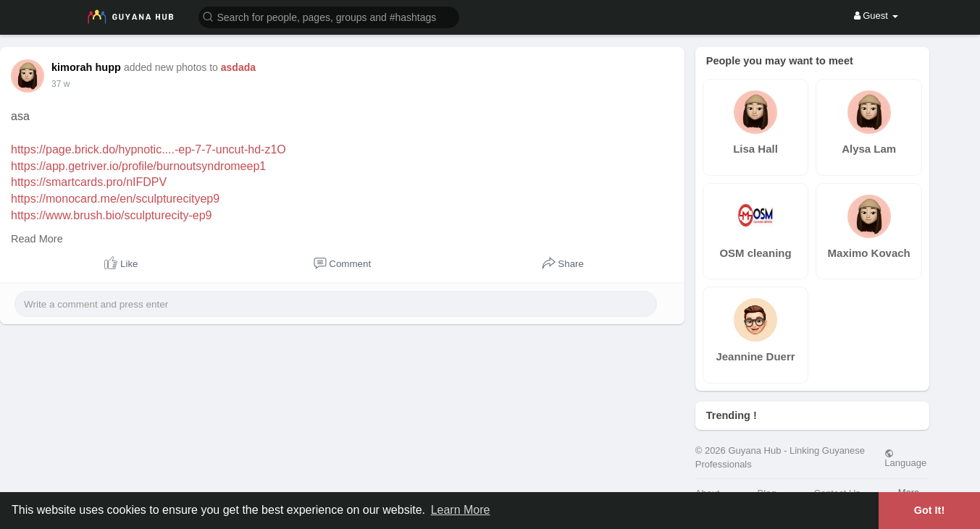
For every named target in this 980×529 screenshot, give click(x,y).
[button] (329, 16)
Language (905, 458)
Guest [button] (876, 16)
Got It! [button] (929, 510)
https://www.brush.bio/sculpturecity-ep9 (111, 215)
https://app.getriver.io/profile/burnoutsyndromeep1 (138, 166)
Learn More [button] (461, 510)
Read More (37, 239)
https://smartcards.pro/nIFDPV (89, 182)
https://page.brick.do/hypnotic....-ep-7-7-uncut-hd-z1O (148, 149)
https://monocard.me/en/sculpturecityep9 (115, 199)
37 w (60, 84)
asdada (238, 67)
